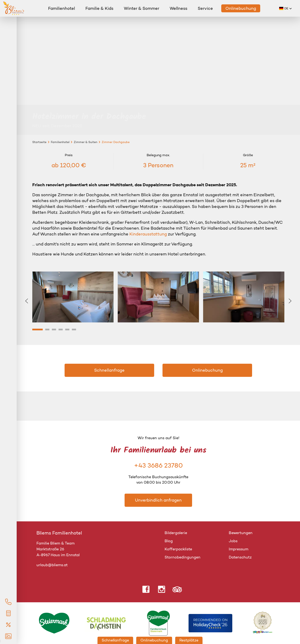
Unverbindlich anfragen (158, 500)
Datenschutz (240, 557)
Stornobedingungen (182, 557)
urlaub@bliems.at (52, 565)
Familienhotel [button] (62, 8)
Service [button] (205, 8)
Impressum (239, 549)
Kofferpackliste (178, 549)
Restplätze (189, 640)
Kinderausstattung (149, 234)
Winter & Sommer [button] (141, 8)
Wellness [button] (178, 8)
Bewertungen (241, 533)
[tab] (37, 330)
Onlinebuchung (241, 8)
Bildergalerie (176, 533)
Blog (169, 541)
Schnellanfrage (109, 370)
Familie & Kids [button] (99, 8)
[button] (285, 8)
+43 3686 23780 (158, 465)
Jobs (233, 541)
